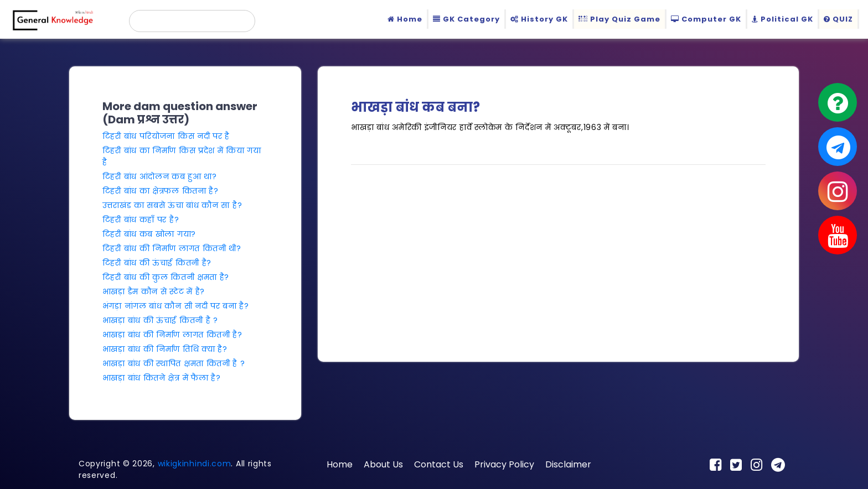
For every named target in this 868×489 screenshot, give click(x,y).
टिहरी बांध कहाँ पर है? (141, 220)
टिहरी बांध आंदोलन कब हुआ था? (160, 176)
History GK (539, 19)
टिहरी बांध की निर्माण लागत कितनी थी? (172, 248)
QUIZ (838, 19)
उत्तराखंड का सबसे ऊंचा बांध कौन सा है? (172, 205)
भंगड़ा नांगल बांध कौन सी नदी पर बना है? (176, 306)
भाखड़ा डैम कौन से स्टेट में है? (154, 292)
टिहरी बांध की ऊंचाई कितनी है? (157, 263)
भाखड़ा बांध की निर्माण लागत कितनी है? (172, 335)
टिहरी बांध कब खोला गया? (149, 234)
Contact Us (439, 464)
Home (405, 19)
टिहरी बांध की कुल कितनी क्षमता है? (166, 277)
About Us (383, 464)
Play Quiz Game (619, 19)
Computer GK (706, 19)
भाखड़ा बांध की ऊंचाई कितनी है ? (160, 320)
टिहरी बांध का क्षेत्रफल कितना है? (161, 191)
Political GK (782, 19)
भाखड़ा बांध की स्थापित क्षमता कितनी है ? (174, 363)
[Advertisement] (558, 251)
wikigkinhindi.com (195, 464)
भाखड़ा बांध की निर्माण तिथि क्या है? (165, 349)
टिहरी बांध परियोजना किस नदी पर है (166, 136)
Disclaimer (568, 464)
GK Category (466, 19)
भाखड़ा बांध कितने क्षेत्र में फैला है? (162, 378)
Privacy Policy (504, 464)
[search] (192, 21)
